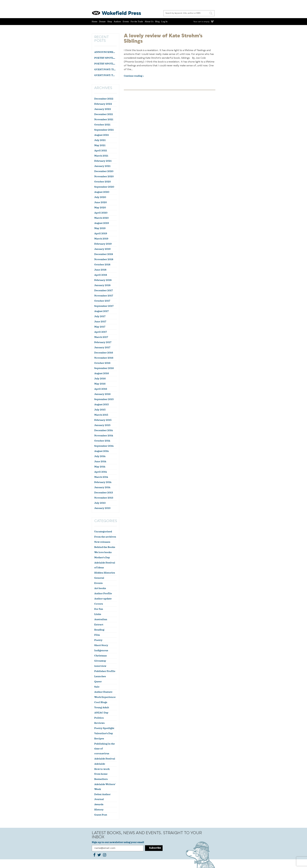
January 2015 (102, 425)
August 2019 (102, 223)
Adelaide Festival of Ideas (105, 565)
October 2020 (102, 182)
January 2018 (102, 285)
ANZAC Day (101, 713)
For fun (99, 609)
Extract (99, 625)
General (99, 578)
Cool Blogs (101, 702)
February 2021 (103, 161)
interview (100, 666)
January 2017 (102, 348)
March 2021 (101, 156)
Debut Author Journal (102, 797)
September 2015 (104, 399)
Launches (100, 676)
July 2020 (100, 197)
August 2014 (101, 451)
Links (98, 614)
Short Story (101, 645)
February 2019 (103, 244)
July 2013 (100, 503)
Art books (100, 588)
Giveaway (100, 661)
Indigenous (101, 651)
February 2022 (103, 104)
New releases (102, 542)
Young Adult (102, 708)
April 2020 (101, 213)
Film (97, 635)
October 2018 (102, 265)
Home (95, 21)
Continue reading (133, 76)
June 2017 (100, 322)
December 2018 (104, 254)
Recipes (99, 739)
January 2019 (102, 249)
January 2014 (102, 487)
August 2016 (102, 373)
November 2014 (104, 436)
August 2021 (102, 135)
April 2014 (101, 472)
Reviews (99, 723)
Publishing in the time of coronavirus (105, 749)
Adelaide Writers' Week (105, 787)
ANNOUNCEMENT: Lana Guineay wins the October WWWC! (105, 52)
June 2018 (100, 270)
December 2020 (104, 171)
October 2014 (102, 441)
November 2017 (104, 296)
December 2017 (104, 291)
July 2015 (100, 410)
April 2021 (101, 151)
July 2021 (100, 140)
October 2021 (102, 125)
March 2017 (101, 337)
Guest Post (101, 815)
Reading (99, 630)
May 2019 (100, 228)
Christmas (101, 656)
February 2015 (103, 420)
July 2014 (100, 456)
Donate (102, 21)
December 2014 (103, 430)
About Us (149, 21)
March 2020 (101, 218)
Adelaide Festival (105, 759)
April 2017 (101, 332)
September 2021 (104, 130)
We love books (103, 552)
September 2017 (104, 306)
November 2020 (104, 176)
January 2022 (103, 109)
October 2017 (102, 301)
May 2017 (100, 327)
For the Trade (137, 21)
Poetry (98, 640)
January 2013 (102, 508)
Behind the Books (105, 547)
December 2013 (104, 493)
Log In (164, 21)
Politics (99, 718)
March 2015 (101, 415)
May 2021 (100, 145)
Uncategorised (103, 532)
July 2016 (100, 379)
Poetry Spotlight (104, 728)
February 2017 (103, 342)
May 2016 (100, 384)
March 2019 (101, 239)
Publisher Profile (105, 671)
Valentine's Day (104, 733)
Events (126, 21)
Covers (99, 604)
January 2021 (102, 166)
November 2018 (104, 259)
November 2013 (104, 498)
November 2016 (104, 358)
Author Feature (103, 692)
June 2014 (100, 462)
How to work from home (102, 772)
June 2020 (101, 202)
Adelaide (100, 764)
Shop (110, 21)
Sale (97, 687)
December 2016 (104, 353)
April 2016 (101, 389)
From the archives (105, 537)
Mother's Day (102, 558)
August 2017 (101, 311)
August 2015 (101, 405)
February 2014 (103, 482)
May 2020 (100, 208)
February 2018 (103, 280)
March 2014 (101, 477)
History (99, 810)
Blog (157, 21)
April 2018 (101, 275)
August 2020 (102, 192)
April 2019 (101, 233)
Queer (98, 682)
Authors (117, 21)
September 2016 (104, 368)
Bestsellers (101, 779)
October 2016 (102, 363)
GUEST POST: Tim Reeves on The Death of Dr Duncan (105, 70)
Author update (103, 599)
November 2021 (104, 119)
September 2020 (104, 187)
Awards (99, 804)
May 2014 (100, 467)
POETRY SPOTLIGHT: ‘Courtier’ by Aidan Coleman (105, 58)
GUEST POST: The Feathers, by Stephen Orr (105, 75)
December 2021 (104, 114)
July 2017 (100, 316)
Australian (101, 619)
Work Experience (105, 697)
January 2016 (102, 394)
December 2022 (104, 99)
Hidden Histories (105, 573)
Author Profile (103, 594)
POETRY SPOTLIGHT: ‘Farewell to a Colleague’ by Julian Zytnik (105, 64)
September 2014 (104, 446)
